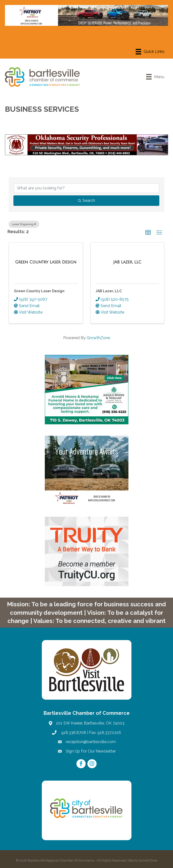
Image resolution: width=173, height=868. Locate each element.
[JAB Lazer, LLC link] (127, 262)
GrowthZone (98, 338)
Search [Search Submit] (86, 200)
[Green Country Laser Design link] (46, 262)
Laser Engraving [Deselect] (24, 224)
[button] (148, 233)
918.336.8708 (73, 733)
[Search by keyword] (86, 188)
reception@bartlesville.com (91, 742)
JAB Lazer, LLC (109, 291)
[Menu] (150, 52)
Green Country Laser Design (39, 291)
